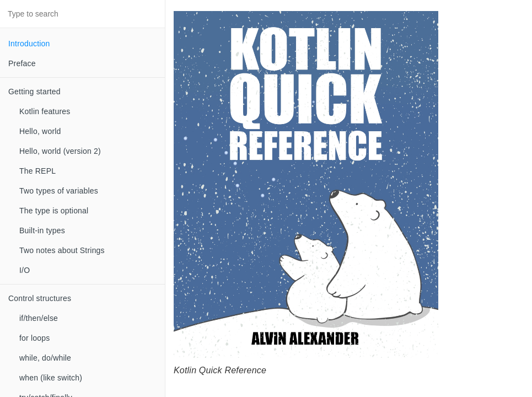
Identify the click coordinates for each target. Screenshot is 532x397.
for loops (35, 338)
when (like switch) (51, 378)
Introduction (29, 44)
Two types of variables (59, 191)
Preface (22, 63)
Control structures (40, 298)
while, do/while (45, 358)
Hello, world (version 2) (60, 151)
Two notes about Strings (62, 250)
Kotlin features (45, 111)
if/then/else (39, 318)
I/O (25, 270)
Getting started (34, 92)
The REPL (37, 171)
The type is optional (54, 211)
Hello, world (40, 131)
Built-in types (42, 230)
